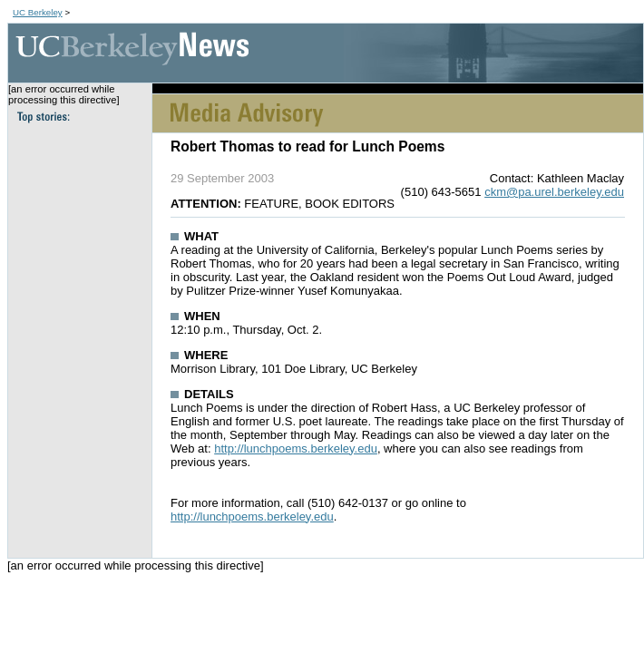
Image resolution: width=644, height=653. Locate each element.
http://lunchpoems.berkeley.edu (296, 448)
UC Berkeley (38, 12)
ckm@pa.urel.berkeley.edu (554, 192)
